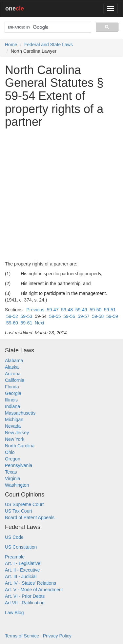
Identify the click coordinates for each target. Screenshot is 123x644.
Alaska (12, 367)
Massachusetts (20, 413)
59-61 (26, 323)
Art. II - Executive (22, 570)
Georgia (13, 393)
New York (15, 439)
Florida (12, 387)
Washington (17, 485)
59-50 (95, 310)
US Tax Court (19, 511)
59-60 (12, 323)
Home (11, 45)
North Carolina (20, 446)
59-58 (98, 316)
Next (40, 323)
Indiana (12, 406)
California (15, 380)
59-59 (112, 316)
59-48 (67, 310)
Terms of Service (22, 636)
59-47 (53, 310)
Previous (35, 310)
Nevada (13, 426)
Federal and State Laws (49, 45)
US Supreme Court (24, 504)
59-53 (26, 316)
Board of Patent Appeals (30, 517)
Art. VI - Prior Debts (25, 596)
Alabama (14, 361)
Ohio (10, 452)
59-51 (110, 310)
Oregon (13, 459)
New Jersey (17, 433)
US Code (14, 537)
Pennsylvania (19, 465)
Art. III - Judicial (21, 576)
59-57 (84, 316)
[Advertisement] (61, 195)
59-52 (12, 316)
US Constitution (21, 547)
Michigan (14, 420)
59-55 (55, 316)
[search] (47, 27)
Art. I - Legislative (23, 563)
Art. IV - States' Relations (31, 583)
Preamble (15, 557)
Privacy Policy (57, 636)
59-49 (81, 310)
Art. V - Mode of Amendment (34, 590)
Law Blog (14, 613)
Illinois (11, 400)
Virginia (12, 478)
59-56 (69, 316)
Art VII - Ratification (25, 603)
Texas (11, 472)
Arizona (13, 374)
